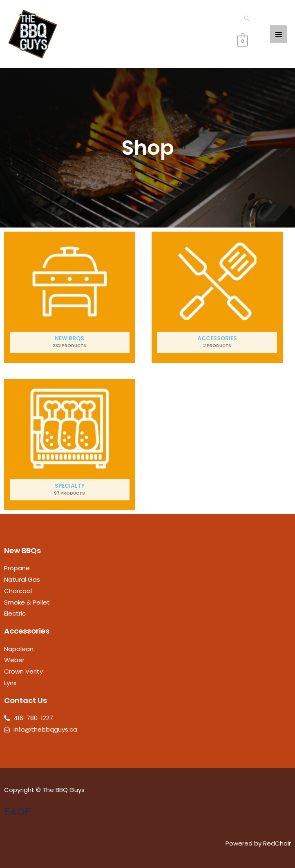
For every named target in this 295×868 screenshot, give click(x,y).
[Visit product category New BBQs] (70, 297)
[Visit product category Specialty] (70, 445)
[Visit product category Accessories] (217, 297)
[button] (247, 19)
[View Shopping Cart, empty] (242, 41)
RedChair (277, 843)
